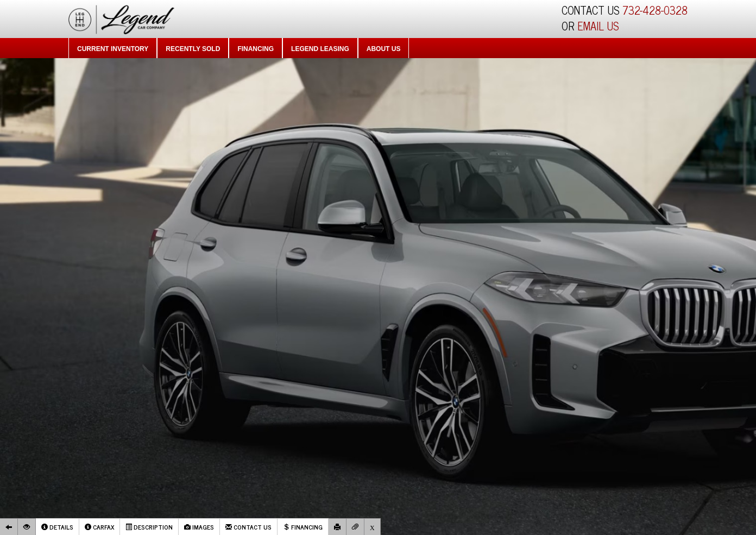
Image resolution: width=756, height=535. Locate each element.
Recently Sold (193, 49)
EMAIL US (598, 26)
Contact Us (248, 527)
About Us (384, 49)
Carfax (99, 527)
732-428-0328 (655, 10)
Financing (256, 49)
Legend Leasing (320, 49)
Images (199, 527)
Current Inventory (113, 49)
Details (57, 527)
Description (149, 527)
